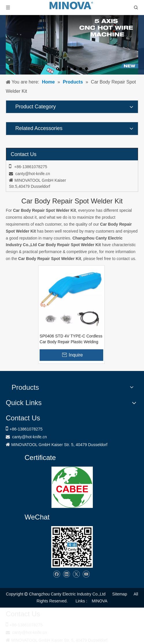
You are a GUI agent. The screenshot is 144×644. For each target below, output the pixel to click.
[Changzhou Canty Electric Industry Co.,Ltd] (72, 547)
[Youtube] (86, 574)
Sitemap (120, 594)
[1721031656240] (72, 487)
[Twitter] (76, 574)
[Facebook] (57, 574)
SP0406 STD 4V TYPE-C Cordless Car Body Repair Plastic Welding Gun (71, 339)
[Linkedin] (66, 574)
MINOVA (99, 601)
